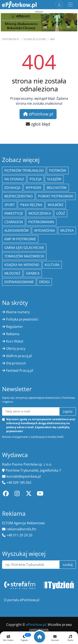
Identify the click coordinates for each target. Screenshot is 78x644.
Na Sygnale (14, 179)
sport (10, 205)
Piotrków (58, 171)
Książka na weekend (22, 265)
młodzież (12, 273)
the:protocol (16, 363)
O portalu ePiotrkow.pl (22, 600)
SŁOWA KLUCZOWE (35, 39)
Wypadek (34, 188)
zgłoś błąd (38, 124)
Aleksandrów (17, 230)
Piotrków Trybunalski (24, 171)
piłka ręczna (31, 205)
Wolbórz (56, 205)
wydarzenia (45, 230)
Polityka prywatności (22, 319)
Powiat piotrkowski (56, 196)
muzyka (67, 230)
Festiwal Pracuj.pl (20, 370)
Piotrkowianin (41, 222)
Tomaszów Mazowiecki (24, 256)
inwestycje (14, 213)
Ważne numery (18, 312)
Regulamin (14, 327)
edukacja (12, 188)
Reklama (13, 334)
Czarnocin (14, 222)
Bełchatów (57, 188)
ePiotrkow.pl (11, 39)
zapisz (68, 411)
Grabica (33, 273)
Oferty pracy (16, 349)
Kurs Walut (15, 341)
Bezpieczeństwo (19, 196)
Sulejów (54, 179)
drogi (44, 282)
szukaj (68, 565)
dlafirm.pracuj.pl (19, 356)
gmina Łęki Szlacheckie (24, 248)
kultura (52, 265)
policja (36, 179)
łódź (61, 213)
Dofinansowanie (19, 282)
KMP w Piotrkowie (20, 239)
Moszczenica (40, 213)
